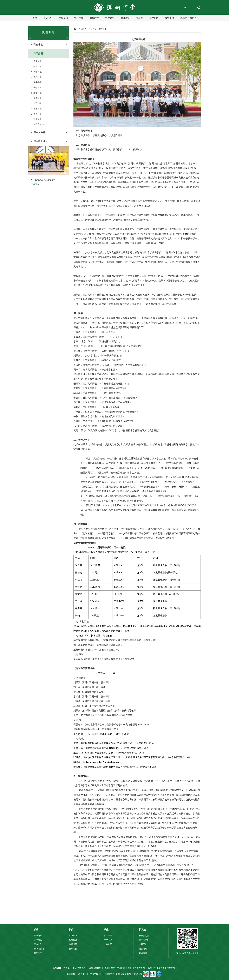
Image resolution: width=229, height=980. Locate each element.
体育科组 (38, 114)
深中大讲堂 (39, 132)
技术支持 (94, 974)
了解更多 (35, 184)
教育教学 (94, 18)
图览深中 (38, 953)
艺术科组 (38, 109)
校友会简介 (144, 936)
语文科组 (38, 61)
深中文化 (38, 944)
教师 (71, 930)
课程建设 (38, 45)
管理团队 (38, 940)
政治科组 (38, 93)
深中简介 (38, 936)
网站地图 (71, 974)
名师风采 (73, 940)
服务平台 (169, 18)
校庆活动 (143, 949)
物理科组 (38, 77)
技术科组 (38, 119)
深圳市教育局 (95, 968)
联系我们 (82, 974)
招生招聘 (154, 18)
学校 (36, 930)
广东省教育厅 (79, 968)
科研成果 (73, 944)
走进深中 (48, 18)
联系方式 (143, 953)
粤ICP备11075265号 (133, 974)
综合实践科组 (40, 124)
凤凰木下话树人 (188, 18)
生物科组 (38, 88)
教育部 (67, 968)
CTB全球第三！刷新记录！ (43, 180)
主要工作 (143, 944)
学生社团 (108, 944)
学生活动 (108, 940)
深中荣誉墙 (39, 949)
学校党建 (79, 18)
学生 (106, 930)
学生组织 (108, 936)
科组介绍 (38, 53)
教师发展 (125, 18)
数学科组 (38, 67)
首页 (35, 18)
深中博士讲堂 (40, 141)
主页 (75, 29)
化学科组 (38, 82)
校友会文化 (144, 940)
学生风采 (110, 18)
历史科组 (38, 98)
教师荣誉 (73, 949)
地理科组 (38, 103)
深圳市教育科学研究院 (115, 968)
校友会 (140, 18)
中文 (186, 7)
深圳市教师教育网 (137, 968)
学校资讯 (63, 18)
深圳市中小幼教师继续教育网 (162, 968)
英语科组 (38, 72)
